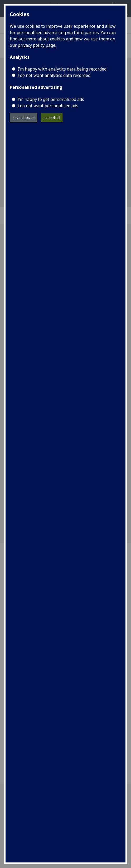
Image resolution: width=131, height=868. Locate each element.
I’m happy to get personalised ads (51, 99)
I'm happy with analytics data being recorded (62, 69)
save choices (24, 117)
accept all (52, 117)
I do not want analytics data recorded (54, 75)
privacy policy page (37, 45)
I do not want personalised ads (48, 106)
